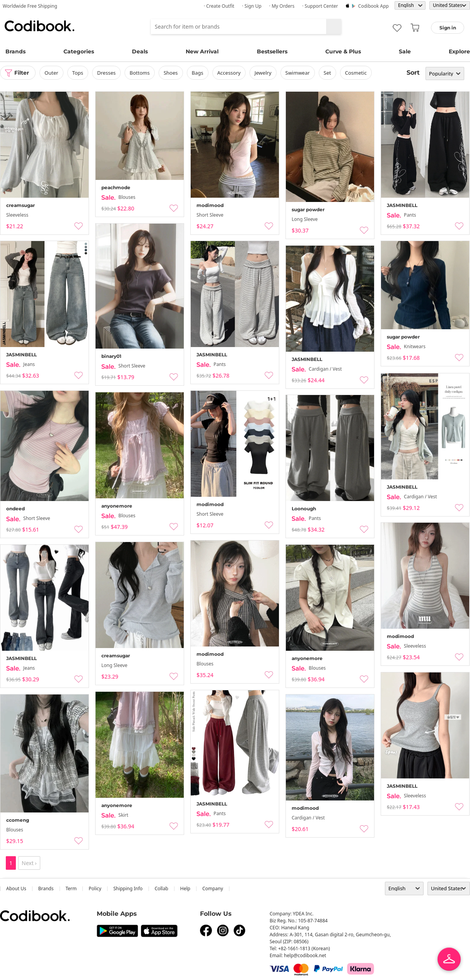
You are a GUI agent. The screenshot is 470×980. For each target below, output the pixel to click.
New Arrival (202, 51)
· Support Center (320, 6)
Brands (15, 51)
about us (16, 888)
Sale (405, 51)
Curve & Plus (343, 51)
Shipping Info (128, 888)
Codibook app (373, 6)
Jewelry (263, 73)
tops (78, 73)
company (213, 888)
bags (198, 73)
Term (71, 888)
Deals (140, 51)
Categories (79, 51)
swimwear (298, 73)
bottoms (140, 73)
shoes (171, 73)
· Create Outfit (219, 6)
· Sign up (252, 6)
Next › (29, 863)
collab (162, 888)
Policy (95, 888)
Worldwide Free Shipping (30, 6)
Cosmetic (356, 73)
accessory (229, 73)
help (185, 888)
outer (51, 73)
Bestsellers (272, 51)
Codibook (39, 26)
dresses (106, 73)
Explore (459, 51)
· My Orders (282, 6)
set (327, 73)
